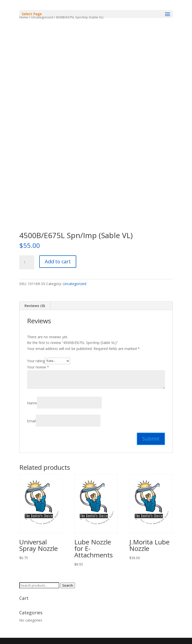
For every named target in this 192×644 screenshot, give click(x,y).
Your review (38, 367)
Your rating (36, 361)
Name (32, 403)
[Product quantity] (27, 262)
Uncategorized (74, 284)
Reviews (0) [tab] (35, 306)
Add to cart (58, 261)
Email (31, 421)
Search (68, 585)
